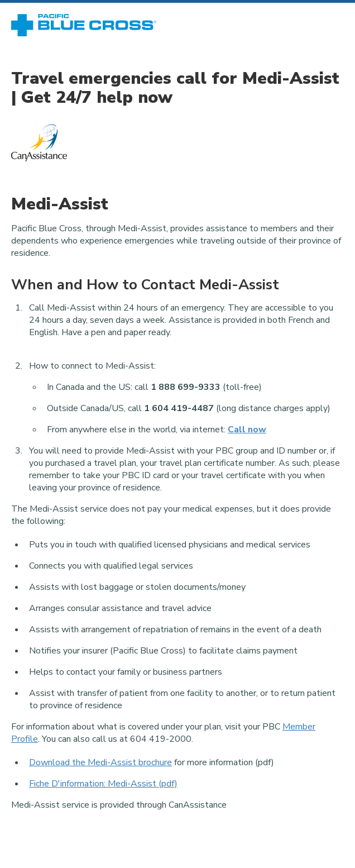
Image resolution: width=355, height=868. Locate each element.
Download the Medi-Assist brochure (100, 762)
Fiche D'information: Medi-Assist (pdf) (103, 784)
